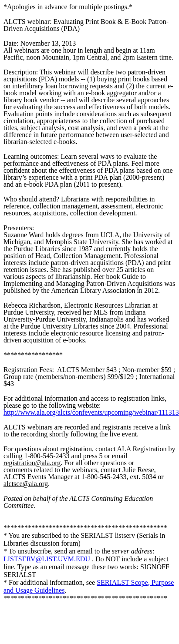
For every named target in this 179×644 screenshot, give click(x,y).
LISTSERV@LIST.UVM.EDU (47, 559)
